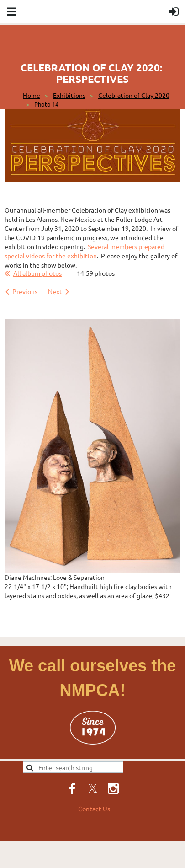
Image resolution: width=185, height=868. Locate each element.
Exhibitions (69, 95)
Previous (25, 291)
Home (32, 95)
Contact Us (94, 809)
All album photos (37, 273)
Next (55, 291)
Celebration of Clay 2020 (134, 95)
